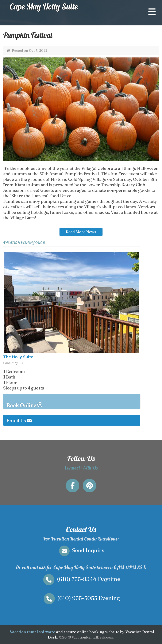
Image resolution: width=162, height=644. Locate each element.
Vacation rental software (32, 632)
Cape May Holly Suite (44, 6)
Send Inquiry (81, 550)
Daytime (81, 579)
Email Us (19, 421)
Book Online (24, 405)
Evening (81, 598)
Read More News (81, 232)
